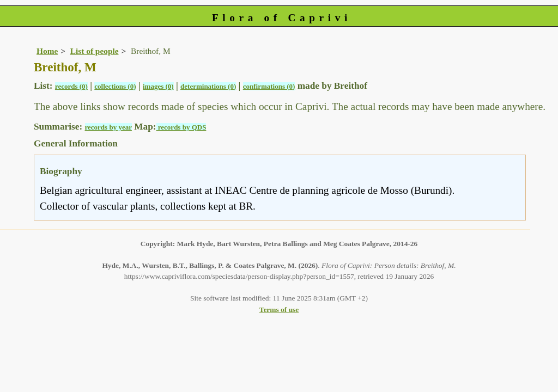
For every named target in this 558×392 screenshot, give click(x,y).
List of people (95, 51)
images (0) (158, 86)
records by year (108, 127)
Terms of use (279, 310)
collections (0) (115, 86)
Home (47, 51)
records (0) (71, 86)
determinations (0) (208, 86)
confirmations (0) (269, 86)
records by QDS (181, 127)
